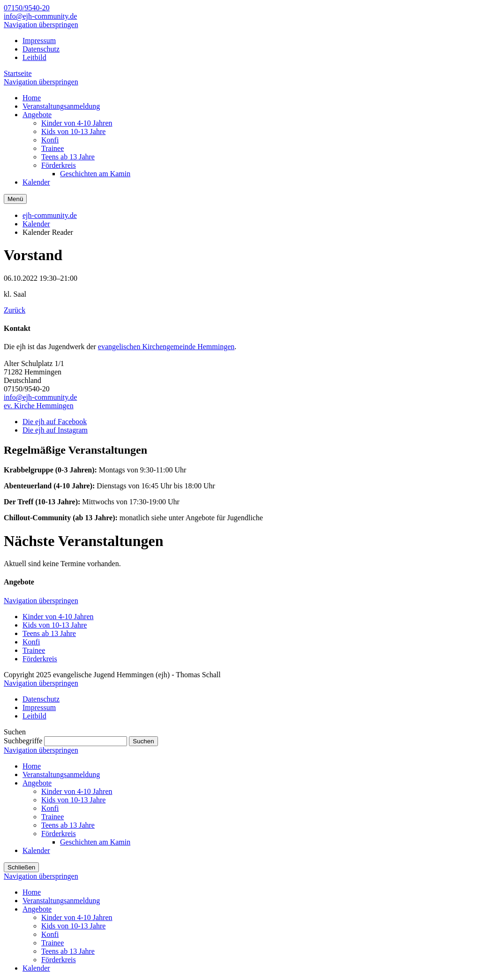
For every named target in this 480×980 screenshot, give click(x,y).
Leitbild (34, 57)
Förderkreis (40, 659)
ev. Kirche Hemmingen (39, 406)
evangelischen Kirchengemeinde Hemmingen (166, 347)
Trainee (34, 650)
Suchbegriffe (23, 741)
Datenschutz (41, 49)
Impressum (39, 41)
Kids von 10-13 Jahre (55, 625)
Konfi (31, 642)
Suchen (143, 741)
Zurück (15, 310)
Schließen (21, 867)
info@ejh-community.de (40, 16)
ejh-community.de (50, 215)
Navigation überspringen (41, 25)
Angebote (37, 783)
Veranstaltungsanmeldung (61, 774)
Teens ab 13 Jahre (49, 633)
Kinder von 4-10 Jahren (58, 617)
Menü (15, 199)
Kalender (36, 224)
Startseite (18, 73)
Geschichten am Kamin (95, 842)
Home (32, 766)
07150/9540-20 (27, 8)
